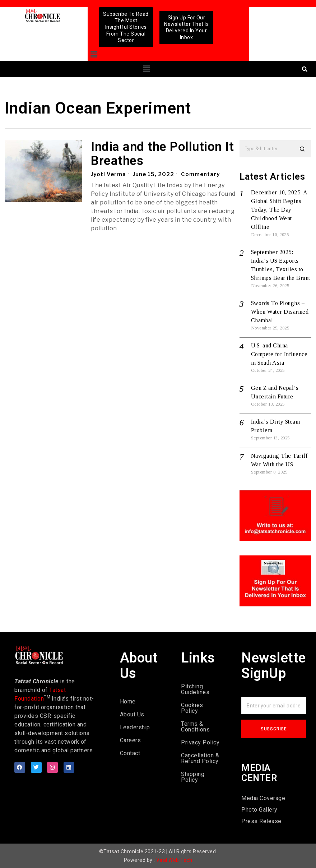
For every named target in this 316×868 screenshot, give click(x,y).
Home (128, 701)
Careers (131, 740)
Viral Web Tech (174, 860)
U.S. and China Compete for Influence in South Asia (279, 354)
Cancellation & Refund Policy (200, 758)
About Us (132, 714)
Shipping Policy (193, 777)
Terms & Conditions (195, 727)
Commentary (200, 174)
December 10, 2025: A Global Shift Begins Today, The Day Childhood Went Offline (279, 210)
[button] (94, 54)
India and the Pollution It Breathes (162, 154)
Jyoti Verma (108, 174)
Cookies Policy (192, 708)
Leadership (135, 727)
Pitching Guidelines (195, 689)
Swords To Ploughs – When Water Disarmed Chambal (280, 312)
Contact (130, 753)
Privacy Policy (200, 742)
